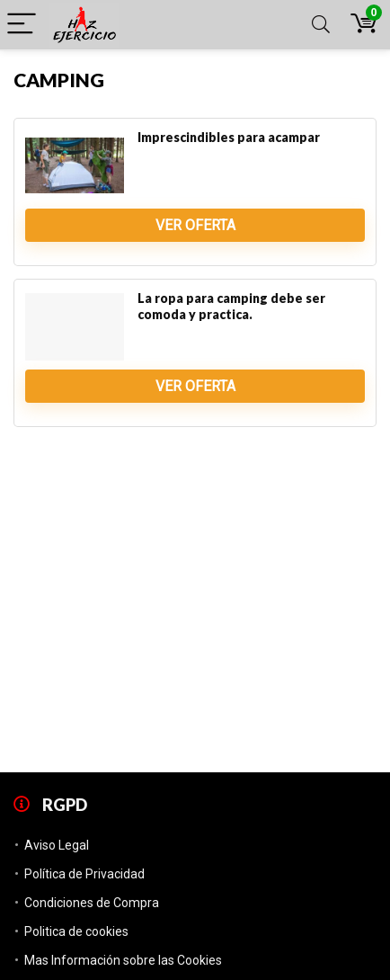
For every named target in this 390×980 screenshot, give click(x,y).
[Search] (321, 25)
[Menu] (22, 25)
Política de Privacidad (84, 874)
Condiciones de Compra (92, 903)
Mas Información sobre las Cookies (123, 960)
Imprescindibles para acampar (229, 137)
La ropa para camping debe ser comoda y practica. (231, 306)
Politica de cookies (76, 931)
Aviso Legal (57, 845)
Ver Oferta (195, 225)
